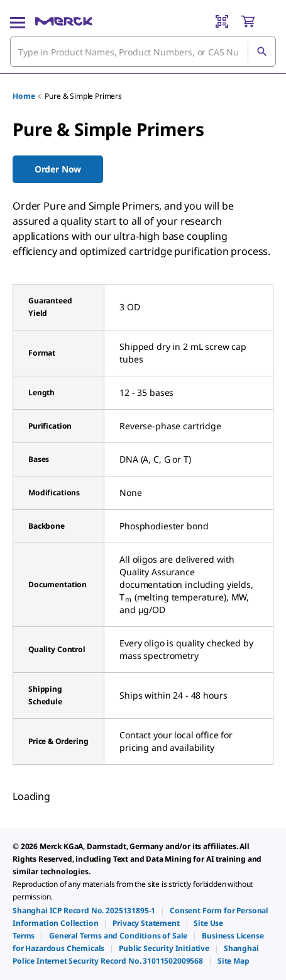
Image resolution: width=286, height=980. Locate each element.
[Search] (261, 52)
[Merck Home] (64, 21)
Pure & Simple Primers (83, 96)
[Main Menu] (18, 21)
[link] (84, 910)
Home (24, 96)
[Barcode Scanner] (222, 21)
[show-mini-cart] (258, 21)
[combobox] (143, 52)
